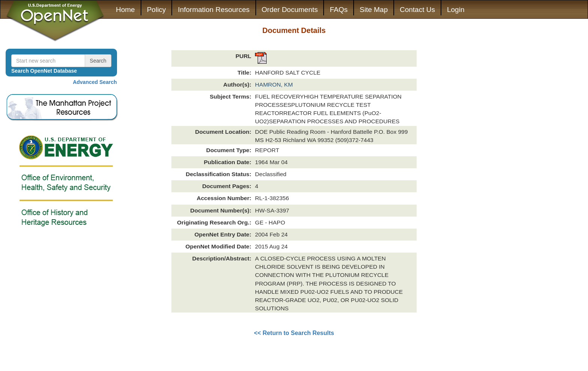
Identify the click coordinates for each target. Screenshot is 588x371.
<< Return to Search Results (294, 333)
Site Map (374, 10)
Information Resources (214, 10)
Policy (157, 10)
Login (456, 10)
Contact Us (417, 10)
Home (125, 10)
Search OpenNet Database (44, 71)
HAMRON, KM (274, 85)
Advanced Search (95, 82)
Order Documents (290, 10)
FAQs (339, 10)
